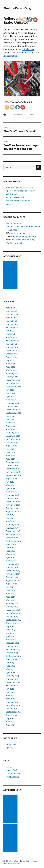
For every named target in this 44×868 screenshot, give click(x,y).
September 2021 (13, 387)
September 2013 (13, 656)
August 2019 (11, 446)
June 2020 (10, 419)
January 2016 (12, 567)
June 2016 (10, 551)
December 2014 (13, 610)
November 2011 (13, 705)
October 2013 (12, 653)
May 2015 (10, 594)
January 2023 (12, 347)
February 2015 (12, 603)
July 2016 (10, 548)
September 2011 (13, 712)
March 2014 (11, 640)
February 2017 (12, 525)
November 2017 (13, 505)
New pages (11, 744)
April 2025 (11, 318)
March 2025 (11, 321)
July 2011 (10, 718)
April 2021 (10, 396)
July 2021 (10, 390)
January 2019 (12, 465)
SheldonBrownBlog (17, 8)
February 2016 (12, 564)
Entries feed (11, 770)
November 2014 (13, 613)
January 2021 (12, 406)
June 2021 (10, 393)
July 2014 (10, 626)
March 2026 (11, 311)
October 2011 (12, 709)
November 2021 (13, 383)
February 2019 (12, 462)
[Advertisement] (11, 275)
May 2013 (10, 669)
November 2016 (13, 534)
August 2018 (11, 479)
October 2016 (12, 538)
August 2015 (11, 584)
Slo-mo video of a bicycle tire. (20, 187)
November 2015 (13, 574)
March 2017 (11, 521)
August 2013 (11, 659)
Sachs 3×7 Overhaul (15, 197)
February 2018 (12, 495)
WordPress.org (13, 777)
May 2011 (10, 722)
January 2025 (12, 324)
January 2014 (12, 646)
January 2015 (12, 607)
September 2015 (13, 580)
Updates (32, 115)
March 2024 (11, 337)
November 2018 (13, 472)
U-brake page (28, 49)
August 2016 (11, 544)
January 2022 (12, 377)
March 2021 (11, 400)
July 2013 (10, 663)
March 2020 (11, 429)
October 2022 (12, 354)
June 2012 (10, 692)
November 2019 (13, 439)
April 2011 (10, 725)
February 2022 (12, 373)
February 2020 (12, 433)
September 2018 (13, 475)
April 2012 (10, 699)
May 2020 (10, 423)
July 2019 (10, 449)
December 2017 (13, 502)
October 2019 (12, 442)
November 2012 (13, 686)
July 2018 (10, 482)
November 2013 (13, 649)
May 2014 (10, 633)
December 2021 (13, 380)
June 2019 (10, 452)
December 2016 (13, 531)
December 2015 (13, 571)
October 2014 (12, 617)
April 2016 (10, 557)
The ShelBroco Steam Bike (18, 201)
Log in (9, 767)
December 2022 (13, 350)
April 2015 (10, 597)
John (9, 115)
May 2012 (10, 695)
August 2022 (12, 357)
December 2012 (13, 682)
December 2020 (13, 410)
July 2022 (10, 360)
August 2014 (11, 623)
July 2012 (10, 689)
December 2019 (13, 436)
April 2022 (11, 367)
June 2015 (10, 590)
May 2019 (10, 456)
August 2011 (11, 715)
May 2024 (10, 334)
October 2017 (12, 508)
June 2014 (10, 630)
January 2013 (12, 679)
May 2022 (10, 364)
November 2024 (13, 327)
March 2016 (11, 561)
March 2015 (11, 600)
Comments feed (13, 774)
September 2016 (13, 541)
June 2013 (10, 666)
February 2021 (12, 403)
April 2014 (10, 636)
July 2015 (10, 587)
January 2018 (12, 498)
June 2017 (10, 518)
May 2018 (10, 485)
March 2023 (11, 344)
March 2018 (11, 492)
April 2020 (11, 426)
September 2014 (13, 620)
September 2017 (13, 511)
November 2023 (13, 341)
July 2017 (10, 515)
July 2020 (10, 416)
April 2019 (10, 459)
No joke (17, 223)
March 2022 (11, 370)
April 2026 (11, 308)
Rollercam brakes (11, 56)
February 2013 (12, 676)
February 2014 (12, 643)
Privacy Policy (25, 861)
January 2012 (12, 702)
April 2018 (10, 488)
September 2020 (13, 413)
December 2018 (13, 469)
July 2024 (10, 331)
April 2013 (10, 672)
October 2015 (12, 577)
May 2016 (10, 554)
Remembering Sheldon (25, 236)
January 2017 (12, 528)
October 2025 (12, 314)
